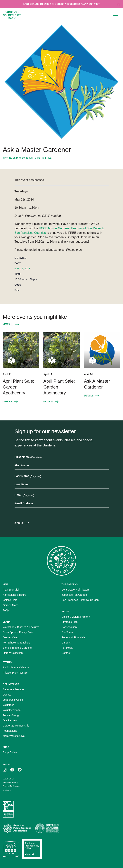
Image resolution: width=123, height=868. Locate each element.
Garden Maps (11, 605)
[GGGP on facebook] (12, 769)
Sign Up (19, 523)
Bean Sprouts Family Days (18, 632)
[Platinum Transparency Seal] (32, 849)
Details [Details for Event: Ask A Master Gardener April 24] (89, 396)
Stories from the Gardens (17, 648)
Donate (7, 695)
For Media (67, 648)
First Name (28, 457)
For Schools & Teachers (16, 643)
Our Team (67, 632)
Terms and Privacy (10, 782)
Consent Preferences (11, 786)
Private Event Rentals (15, 673)
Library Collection (13, 653)
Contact (66, 653)
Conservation (69, 627)
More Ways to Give (14, 736)
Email (24, 495)
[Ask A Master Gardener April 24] (102, 350)
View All (8, 324)
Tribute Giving (11, 715)
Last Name (28, 476)
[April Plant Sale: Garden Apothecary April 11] (21, 350)
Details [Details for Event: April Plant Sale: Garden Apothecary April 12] (48, 402)
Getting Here (10, 600)
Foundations (10, 731)
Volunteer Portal (12, 710)
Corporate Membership (16, 726)
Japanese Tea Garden (74, 595)
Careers (66, 643)
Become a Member (14, 689)
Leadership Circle (13, 700)
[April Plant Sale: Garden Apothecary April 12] (61, 350)
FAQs (6, 610)
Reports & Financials (73, 637)
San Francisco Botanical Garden (80, 600)
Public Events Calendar (16, 667)
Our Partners (10, 720)
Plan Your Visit (11, 590)
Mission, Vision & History (76, 617)
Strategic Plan (70, 622)
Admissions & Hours (14, 595)
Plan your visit (90, 4)
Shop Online (10, 752)
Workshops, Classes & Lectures (21, 627)
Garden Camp (11, 637)
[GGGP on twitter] (20, 769)
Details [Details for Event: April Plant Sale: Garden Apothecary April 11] (7, 402)
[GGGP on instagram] (5, 769)
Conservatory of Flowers (76, 590)
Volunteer (8, 705)
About (66, 612)
